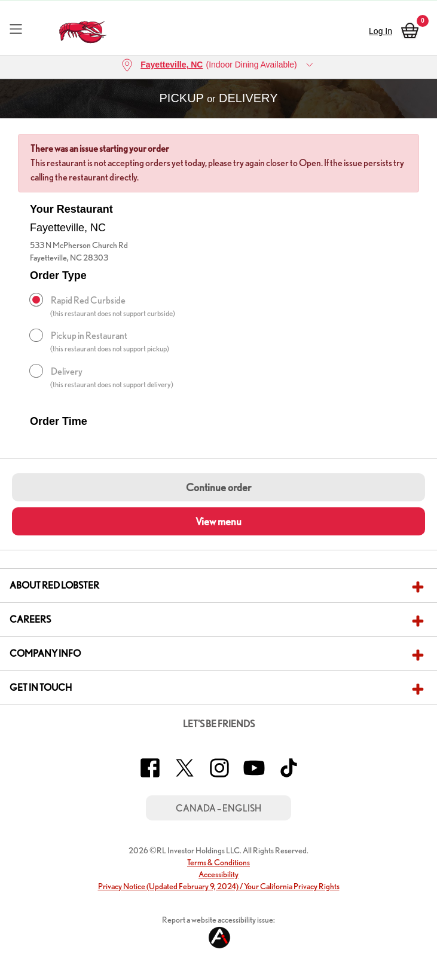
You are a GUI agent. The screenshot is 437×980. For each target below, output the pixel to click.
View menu (218, 521)
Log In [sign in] (381, 31)
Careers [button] (30, 619)
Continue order (218, 487)
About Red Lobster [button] (54, 585)
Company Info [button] (45, 653)
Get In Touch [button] (41, 687)
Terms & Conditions (218, 862)
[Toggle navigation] (16, 28)
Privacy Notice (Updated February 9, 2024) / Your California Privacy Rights (219, 886)
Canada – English (218, 808)
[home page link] (83, 29)
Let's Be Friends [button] (219, 724)
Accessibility (218, 874)
